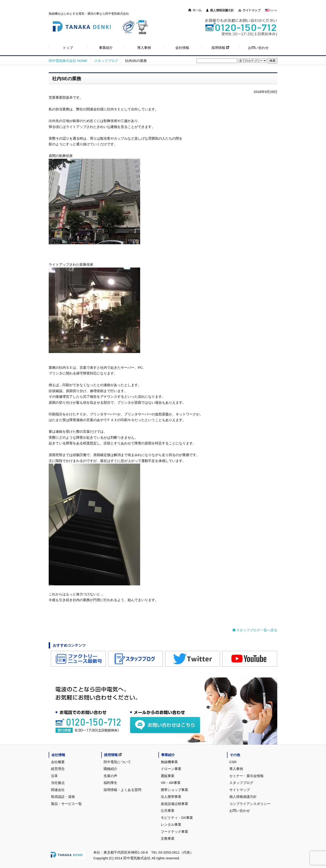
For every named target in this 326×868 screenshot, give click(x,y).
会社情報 (58, 755)
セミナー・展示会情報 (246, 776)
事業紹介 (168, 755)
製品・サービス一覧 (66, 804)
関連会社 (58, 790)
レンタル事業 (171, 824)
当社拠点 (58, 783)
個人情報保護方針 (243, 797)
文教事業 (168, 838)
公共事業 (168, 811)
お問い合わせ (240, 811)
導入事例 (236, 769)
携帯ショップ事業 (174, 790)
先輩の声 (110, 776)
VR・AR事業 (171, 783)
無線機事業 (169, 762)
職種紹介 (110, 769)
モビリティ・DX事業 (177, 818)
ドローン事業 (171, 769)
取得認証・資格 (63, 797)
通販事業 (168, 776)
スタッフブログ (106, 61)
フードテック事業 (174, 832)
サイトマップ (240, 790)
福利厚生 (110, 783)
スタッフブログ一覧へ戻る (257, 630)
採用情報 (113, 755)
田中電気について (117, 762)
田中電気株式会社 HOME (68, 61)
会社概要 (58, 762)
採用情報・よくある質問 (122, 790)
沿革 (54, 776)
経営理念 (58, 769)
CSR (233, 762)
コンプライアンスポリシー (250, 804)
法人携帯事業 (171, 797)
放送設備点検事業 (174, 804)
